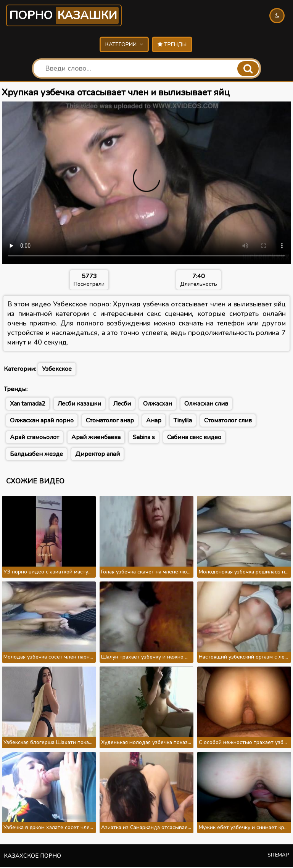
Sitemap (278, 856)
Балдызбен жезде (36, 455)
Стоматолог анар (110, 421)
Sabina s (144, 438)
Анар (154, 421)
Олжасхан (158, 404)
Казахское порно (32, 857)
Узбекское (57, 370)
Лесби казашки (79, 404)
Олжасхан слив (206, 404)
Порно (67, 16)
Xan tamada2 (28, 404)
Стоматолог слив (228, 421)
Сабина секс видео (194, 438)
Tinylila (183, 421)
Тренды (172, 45)
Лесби (122, 404)
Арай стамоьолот (35, 438)
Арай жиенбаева (96, 438)
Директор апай (97, 455)
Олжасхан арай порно (42, 421)
